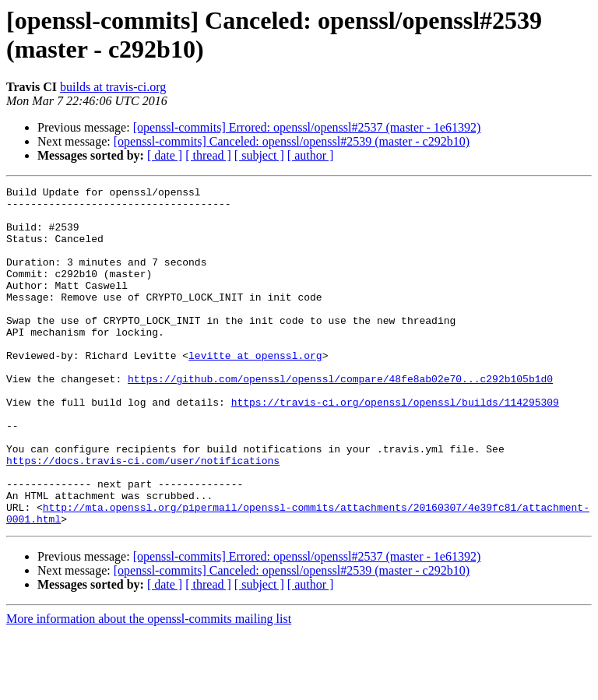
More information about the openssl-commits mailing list (149, 686)
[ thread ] (208, 155)
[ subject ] (259, 155)
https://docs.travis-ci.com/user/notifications (143, 516)
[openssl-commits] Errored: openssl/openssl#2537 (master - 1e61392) (307, 127)
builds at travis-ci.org (113, 87)
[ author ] (311, 155)
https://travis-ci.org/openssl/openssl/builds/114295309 (395, 446)
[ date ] (165, 155)
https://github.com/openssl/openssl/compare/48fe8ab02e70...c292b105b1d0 (340, 418)
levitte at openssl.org (255, 390)
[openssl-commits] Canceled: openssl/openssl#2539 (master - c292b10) (292, 141)
